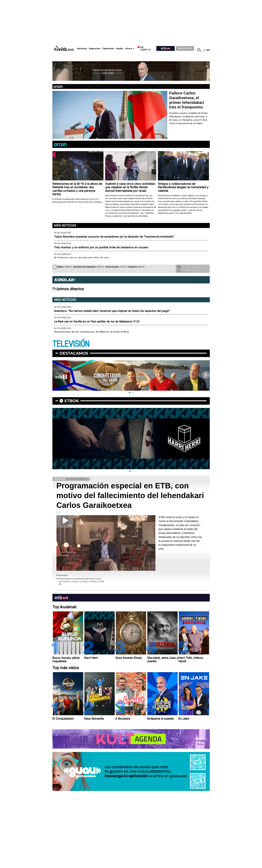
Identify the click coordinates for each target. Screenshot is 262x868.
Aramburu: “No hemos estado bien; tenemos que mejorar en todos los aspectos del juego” (112, 311)
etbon (72, 401)
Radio (120, 49)
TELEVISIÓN (71, 344)
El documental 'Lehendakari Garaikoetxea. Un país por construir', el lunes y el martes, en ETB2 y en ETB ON (81, 581)
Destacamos (74, 353)
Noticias (82, 49)
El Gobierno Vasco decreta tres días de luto (81, 258)
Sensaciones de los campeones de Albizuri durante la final (91, 332)
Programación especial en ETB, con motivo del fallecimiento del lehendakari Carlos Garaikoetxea (130, 495)
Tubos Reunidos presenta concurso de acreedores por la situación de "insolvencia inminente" (114, 237)
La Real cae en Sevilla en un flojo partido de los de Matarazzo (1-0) (97, 321)
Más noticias (65, 225)
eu (204, 50)
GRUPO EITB (185, 48)
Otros (129, 49)
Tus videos (184, 271)
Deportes (95, 49)
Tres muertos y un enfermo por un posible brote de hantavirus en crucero (101, 247)
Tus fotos (184, 267)
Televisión (108, 49)
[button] (130, 392)
